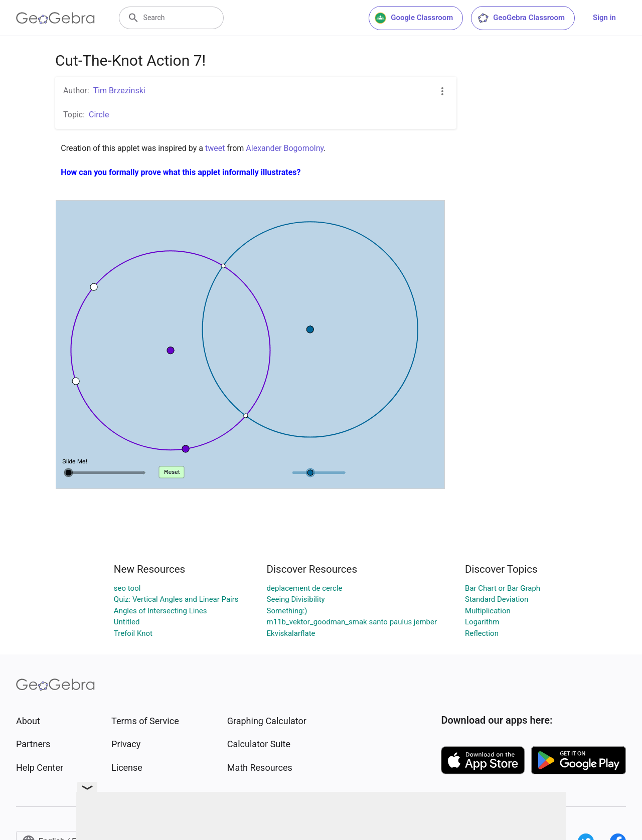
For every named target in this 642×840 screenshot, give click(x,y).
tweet (215, 148)
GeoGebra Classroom (521, 18)
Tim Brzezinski (119, 91)
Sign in (604, 18)
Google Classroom (414, 18)
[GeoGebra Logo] (55, 18)
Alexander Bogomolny (285, 148)
